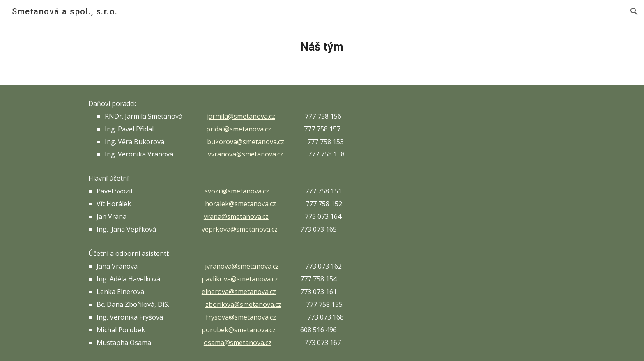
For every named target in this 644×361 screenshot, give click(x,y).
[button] (634, 11)
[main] (322, 47)
